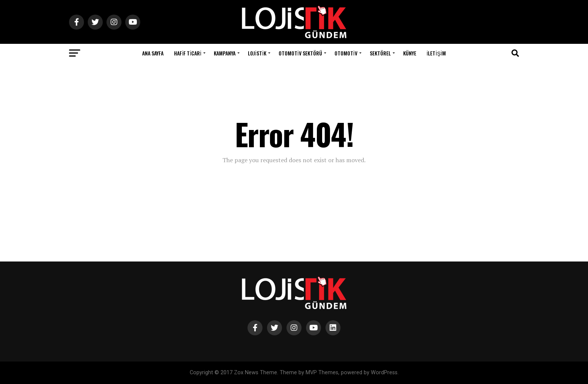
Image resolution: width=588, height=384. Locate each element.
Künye (410, 53)
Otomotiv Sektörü (300, 53)
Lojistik (257, 53)
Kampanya (225, 53)
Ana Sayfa (153, 53)
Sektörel (380, 53)
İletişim (436, 53)
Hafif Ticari (188, 53)
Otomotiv (346, 53)
